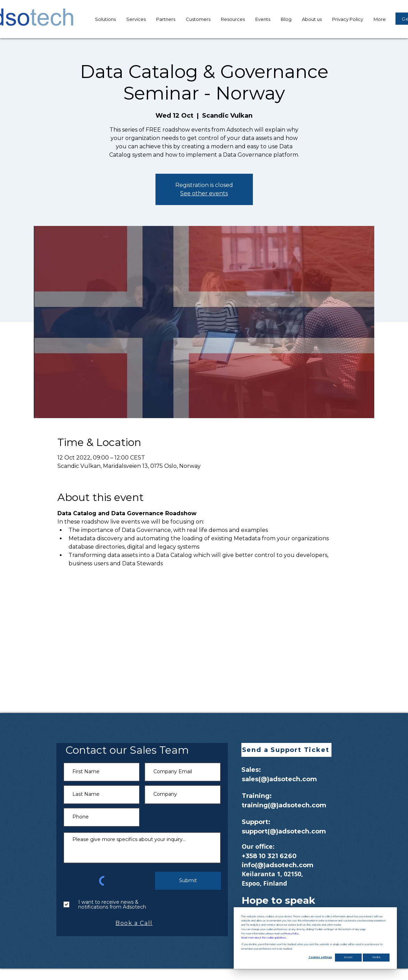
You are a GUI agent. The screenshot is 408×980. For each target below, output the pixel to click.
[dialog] (315, 938)
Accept (348, 957)
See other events (204, 193)
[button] (233, 19)
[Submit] (188, 881)
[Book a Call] (135, 923)
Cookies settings (320, 957)
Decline (376, 957)
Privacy (291, 934)
